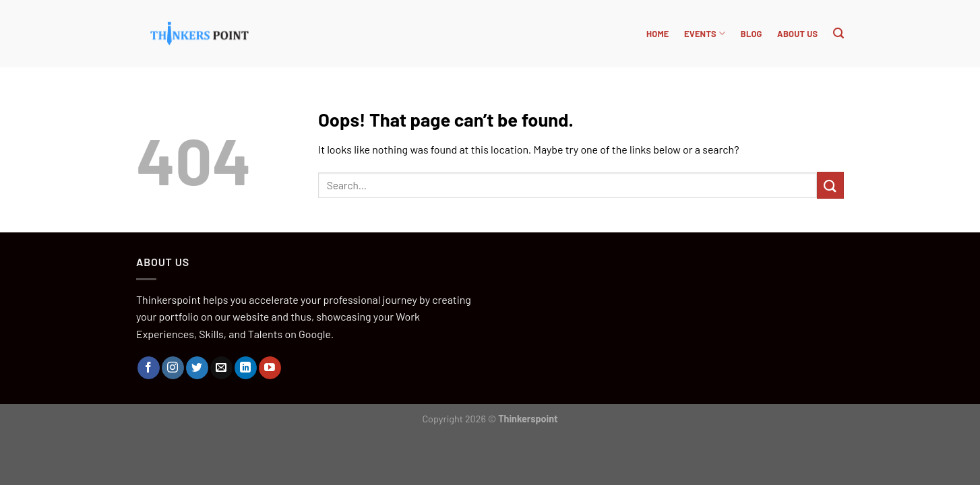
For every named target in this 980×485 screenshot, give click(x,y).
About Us (797, 34)
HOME (658, 34)
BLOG (752, 34)
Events (705, 33)
